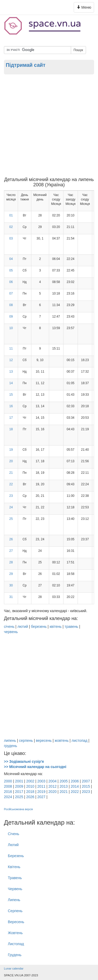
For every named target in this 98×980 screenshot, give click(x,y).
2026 (30, 797)
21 (11, 473)
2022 (75, 792)
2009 (19, 786)
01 (11, 215)
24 (11, 507)
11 (11, 349)
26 (11, 539)
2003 (41, 781)
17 (11, 418)
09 (11, 317)
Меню (85, 9)
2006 (75, 781)
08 (11, 305)
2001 (19, 781)
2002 (30, 781)
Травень (15, 878)
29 (11, 574)
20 (11, 461)
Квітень (14, 867)
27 (11, 551)
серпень (26, 741)
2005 (64, 781)
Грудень (15, 955)
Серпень (15, 911)
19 (11, 450)
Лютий (13, 845)
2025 (19, 797)
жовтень (62, 741)
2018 (30, 792)
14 (11, 383)
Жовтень (15, 933)
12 (11, 360)
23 (11, 496)
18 (11, 429)
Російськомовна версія (18, 809)
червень (11, 632)
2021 (64, 792)
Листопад (16, 944)
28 (11, 562)
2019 (41, 792)
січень (9, 627)
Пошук (78, 50)
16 (11, 406)
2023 (86, 792)
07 (11, 293)
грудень (10, 746)
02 (11, 227)
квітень (56, 627)
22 (11, 484)
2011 (41, 786)
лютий (23, 627)
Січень (13, 834)
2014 (75, 786)
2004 (52, 781)
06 (11, 282)
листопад (80, 741)
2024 (8, 797)
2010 (30, 786)
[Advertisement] (49, 125)
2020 (52, 792)
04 (11, 259)
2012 (52, 786)
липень (10, 741)
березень (39, 627)
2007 (86, 781)
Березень (16, 856)
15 (11, 395)
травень (71, 627)
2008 (8, 786)
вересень (44, 741)
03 (11, 238)
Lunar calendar (14, 968)
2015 (86, 786)
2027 (41, 797)
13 (11, 372)
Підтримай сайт (26, 65)
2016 (8, 792)
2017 (19, 792)
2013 (64, 786)
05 (11, 270)
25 (11, 519)
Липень (14, 900)
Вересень (16, 922)
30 (11, 585)
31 (11, 597)
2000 (8, 781)
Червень (15, 889)
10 (11, 328)
